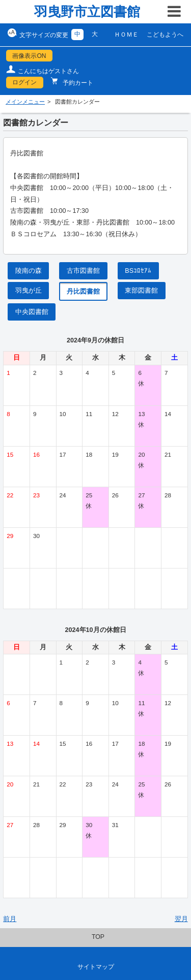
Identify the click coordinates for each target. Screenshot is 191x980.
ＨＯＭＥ (126, 35)
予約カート (77, 83)
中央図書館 (32, 312)
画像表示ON (29, 56)
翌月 (181, 919)
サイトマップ (96, 967)
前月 (10, 919)
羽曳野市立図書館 (87, 12)
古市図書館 (83, 271)
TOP (98, 937)
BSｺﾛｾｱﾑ (138, 271)
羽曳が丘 (29, 291)
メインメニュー (25, 102)
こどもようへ (165, 35)
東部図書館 (141, 291)
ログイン (24, 82)
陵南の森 (29, 271)
